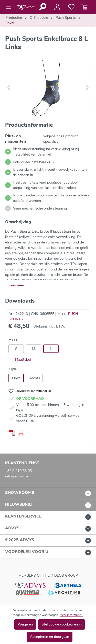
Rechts (34, 378)
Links (16, 378)
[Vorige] (9, 88)
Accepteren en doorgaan (50, 637)
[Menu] (10, 7)
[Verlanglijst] (71, 7)
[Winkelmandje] (84, 7)
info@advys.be (17, 476)
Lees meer (17, 285)
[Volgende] (87, 88)
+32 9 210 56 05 (18, 471)
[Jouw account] (57, 7)
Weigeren (25, 624)
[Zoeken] (42, 7)
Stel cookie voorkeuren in (62, 624)
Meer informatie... (71, 615)
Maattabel (20, 360)
